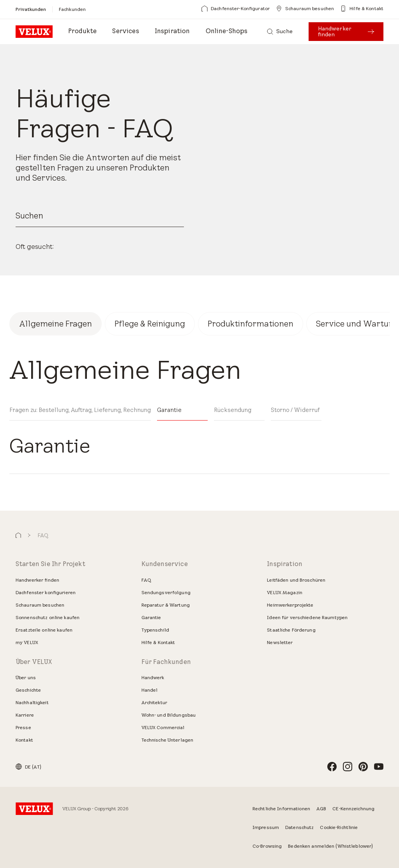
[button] (18, 535)
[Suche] (280, 32)
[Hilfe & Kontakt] (362, 9)
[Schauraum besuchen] (305, 9)
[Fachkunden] (72, 9)
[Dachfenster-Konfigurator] (236, 9)
